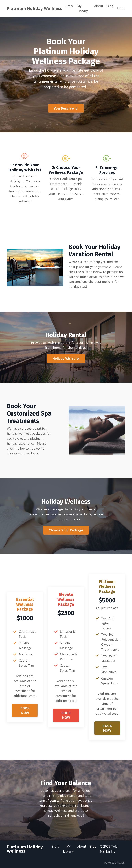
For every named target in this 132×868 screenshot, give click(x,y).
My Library (82, 8)
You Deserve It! (66, 108)
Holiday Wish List (66, 358)
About (99, 6)
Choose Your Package (66, 530)
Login (121, 8)
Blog (110, 6)
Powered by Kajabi (115, 863)
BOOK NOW (25, 710)
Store (70, 6)
